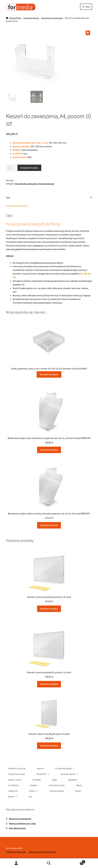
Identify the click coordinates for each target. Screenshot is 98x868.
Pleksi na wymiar (57, 791)
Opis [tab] (8, 197)
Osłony (78, 791)
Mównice (34, 785)
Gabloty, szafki (15, 780)
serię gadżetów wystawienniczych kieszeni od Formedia (38, 249)
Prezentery (43, 774)
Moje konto (16, 863)
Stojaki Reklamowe (65, 768)
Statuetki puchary (57, 785)
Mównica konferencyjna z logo (22, 823)
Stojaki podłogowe (16, 774)
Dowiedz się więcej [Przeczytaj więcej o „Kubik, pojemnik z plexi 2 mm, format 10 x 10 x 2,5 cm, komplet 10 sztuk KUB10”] (49, 374)
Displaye (40, 769)
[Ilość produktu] (11, 168)
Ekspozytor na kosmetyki (20, 819)
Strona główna (15, 18)
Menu (88, 7)
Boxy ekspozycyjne (17, 828)
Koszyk (75, 861)
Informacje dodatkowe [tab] (17, 206)
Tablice (79, 785)
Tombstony (13, 791)
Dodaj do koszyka (29, 168)
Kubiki (54, 780)
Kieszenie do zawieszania (52, 18)
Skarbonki (72, 780)
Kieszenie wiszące (31, 18)
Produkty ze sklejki (17, 769)
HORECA (34, 791)
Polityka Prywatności (16, 852)
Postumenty (13, 785)
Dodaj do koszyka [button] (49, 450)
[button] (88, 33)
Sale (30, 797)
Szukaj (49, 863)
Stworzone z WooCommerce (42, 852)
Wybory (13, 797)
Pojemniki (37, 780)
